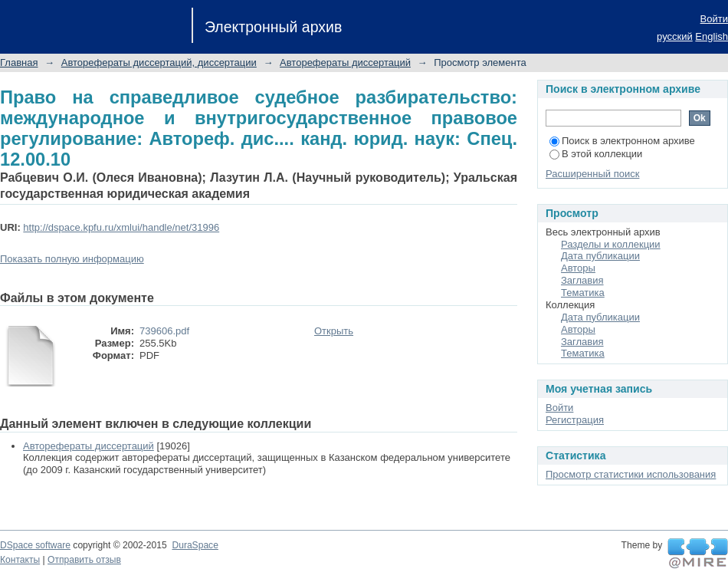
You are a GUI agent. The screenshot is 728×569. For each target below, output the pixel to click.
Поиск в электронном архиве (622, 141)
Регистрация (575, 420)
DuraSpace (195, 545)
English (712, 36)
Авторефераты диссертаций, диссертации (159, 62)
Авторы (578, 268)
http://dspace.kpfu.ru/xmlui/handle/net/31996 (121, 227)
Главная (19, 62)
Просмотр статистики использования (631, 474)
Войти (714, 19)
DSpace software (35, 545)
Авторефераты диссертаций (345, 62)
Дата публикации (600, 256)
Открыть (334, 331)
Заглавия (582, 280)
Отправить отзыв (84, 560)
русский (675, 36)
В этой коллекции (596, 154)
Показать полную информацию (72, 259)
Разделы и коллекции (611, 244)
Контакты (20, 560)
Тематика (583, 293)
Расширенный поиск (592, 174)
